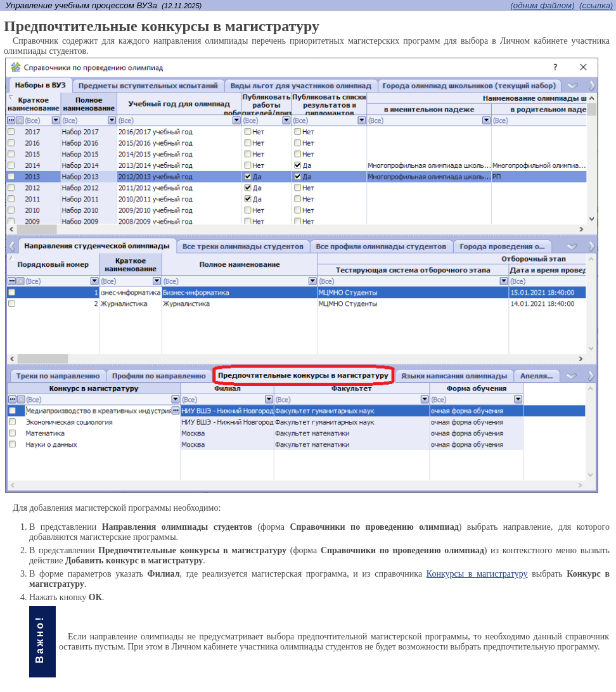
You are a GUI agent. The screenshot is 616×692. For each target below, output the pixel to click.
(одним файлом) (542, 5)
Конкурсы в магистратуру (477, 574)
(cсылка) (596, 5)
